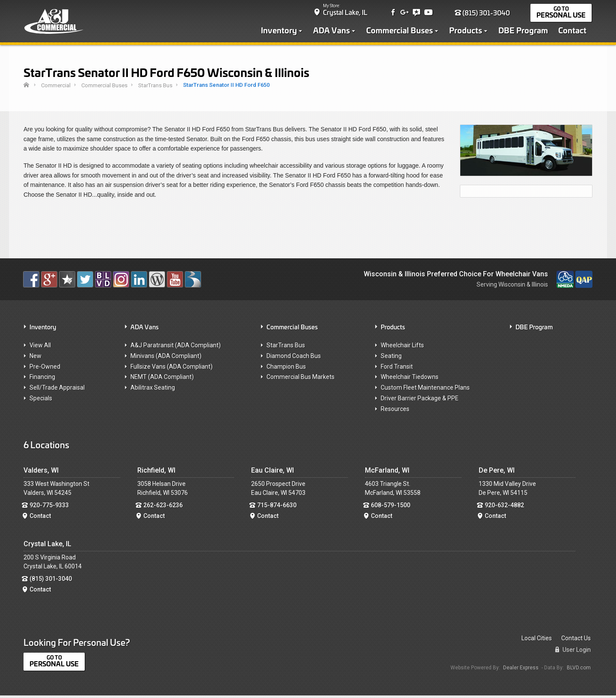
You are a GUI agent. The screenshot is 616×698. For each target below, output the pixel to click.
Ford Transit (397, 369)
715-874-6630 (277, 508)
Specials (41, 401)
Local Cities (537, 641)
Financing (42, 379)
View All (40, 348)
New (36, 358)
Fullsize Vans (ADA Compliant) (172, 369)
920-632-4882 (504, 508)
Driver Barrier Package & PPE (420, 401)
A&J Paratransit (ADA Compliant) (176, 348)
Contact (573, 31)
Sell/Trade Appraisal (57, 390)
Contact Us (576, 641)
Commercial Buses (400, 31)
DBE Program (524, 31)
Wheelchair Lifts (402, 348)
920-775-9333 (49, 508)
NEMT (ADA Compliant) (162, 379)
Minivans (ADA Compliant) (166, 358)
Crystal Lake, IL (346, 13)
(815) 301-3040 (483, 13)
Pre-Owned (45, 369)
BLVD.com (579, 670)
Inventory (280, 31)
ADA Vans (332, 31)
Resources (395, 411)
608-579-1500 (391, 508)
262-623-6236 (163, 508)
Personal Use (562, 16)
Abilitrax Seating (153, 390)
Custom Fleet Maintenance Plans (425, 390)
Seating (391, 358)
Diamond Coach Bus (294, 358)
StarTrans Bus (286, 348)
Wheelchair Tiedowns (410, 379)
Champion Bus (286, 369)
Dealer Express (521, 670)
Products (466, 31)
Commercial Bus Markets (301, 379)
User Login (573, 652)
